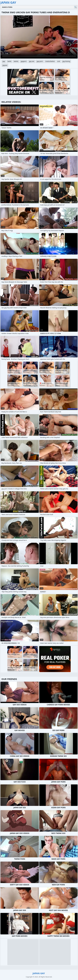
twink (9, 61)
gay (4, 61)
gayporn (24, 61)
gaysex (5, 65)
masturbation (50, 61)
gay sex (32, 61)
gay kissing (66, 61)
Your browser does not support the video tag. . (39, 37)
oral (59, 61)
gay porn (40, 61)
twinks (16, 61)
